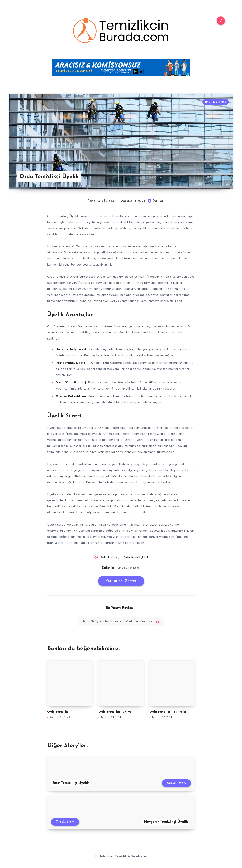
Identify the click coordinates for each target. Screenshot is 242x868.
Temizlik (121, 568)
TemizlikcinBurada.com (131, 856)
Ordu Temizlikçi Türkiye (115, 712)
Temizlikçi (134, 568)
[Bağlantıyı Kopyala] (121, 621)
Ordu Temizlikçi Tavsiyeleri (168, 712)
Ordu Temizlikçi (58, 712)
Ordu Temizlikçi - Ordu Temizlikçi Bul (124, 558)
